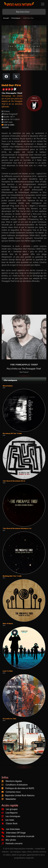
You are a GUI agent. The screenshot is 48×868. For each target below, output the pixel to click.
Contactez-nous (13, 792)
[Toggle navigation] (43, 4)
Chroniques (16, 18)
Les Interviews (11, 829)
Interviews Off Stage (14, 833)
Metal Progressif (24, 372)
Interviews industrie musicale (18, 836)
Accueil (6, 18)
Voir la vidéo (8, 125)
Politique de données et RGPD (20, 788)
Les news (8, 820)
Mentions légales (14, 781)
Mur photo (9, 840)
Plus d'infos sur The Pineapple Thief (24, 369)
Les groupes (10, 809)
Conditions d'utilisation (17, 785)
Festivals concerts (12, 843)
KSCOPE (5, 127)
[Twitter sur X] (16, 77)
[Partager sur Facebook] (6, 77)
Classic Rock (9, 823)
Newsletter (11, 799)
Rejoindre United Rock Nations (20, 795)
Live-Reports (10, 813)
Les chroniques (11, 816)
